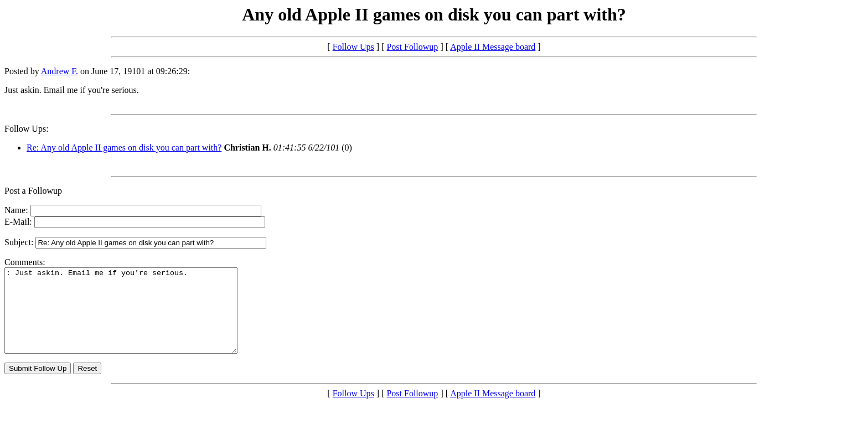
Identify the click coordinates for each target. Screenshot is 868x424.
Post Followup (412, 47)
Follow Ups (353, 47)
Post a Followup (33, 191)
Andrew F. (60, 71)
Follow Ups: (27, 129)
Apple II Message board (493, 47)
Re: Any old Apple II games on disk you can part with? (124, 148)
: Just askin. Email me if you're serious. (135, 319)
